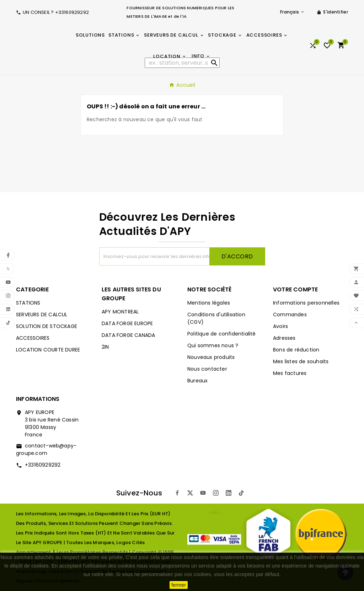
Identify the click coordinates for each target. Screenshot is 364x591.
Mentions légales (209, 303)
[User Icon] (332, 12)
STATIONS (28, 303)
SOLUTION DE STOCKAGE (47, 326)
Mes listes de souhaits (301, 361)
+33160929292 (43, 465)
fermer (179, 585)
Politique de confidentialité (222, 334)
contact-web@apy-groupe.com (46, 449)
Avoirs (280, 326)
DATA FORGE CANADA (128, 335)
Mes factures (290, 373)
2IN (105, 347)
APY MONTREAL (120, 312)
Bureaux (197, 381)
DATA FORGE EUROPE (127, 323)
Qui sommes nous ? (213, 345)
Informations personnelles (306, 303)
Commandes (290, 315)
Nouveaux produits (211, 357)
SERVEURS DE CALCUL (42, 315)
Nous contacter (207, 369)
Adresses (284, 338)
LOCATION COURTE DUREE (48, 350)
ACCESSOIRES (33, 338)
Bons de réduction (296, 350)
